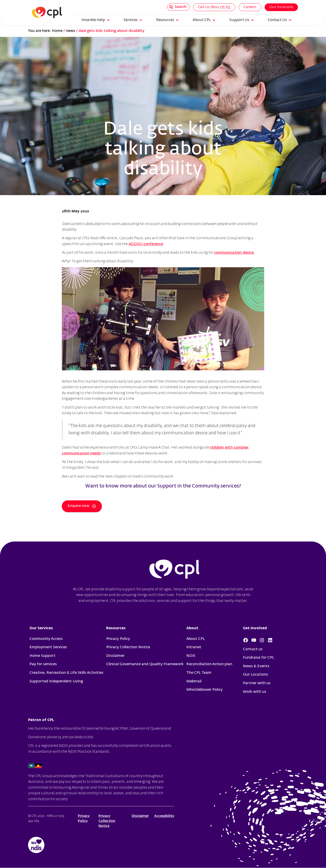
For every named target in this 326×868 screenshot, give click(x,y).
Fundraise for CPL (259, 658)
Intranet (194, 647)
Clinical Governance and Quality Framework (145, 664)
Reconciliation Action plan (209, 664)
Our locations (281, 7)
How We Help (96, 20)
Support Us (242, 20)
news (71, 31)
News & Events (256, 666)
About (192, 628)
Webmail (194, 681)
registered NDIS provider (62, 746)
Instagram (262, 640)
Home (57, 31)
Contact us (253, 649)
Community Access (46, 639)
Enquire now (82, 506)
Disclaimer (115, 656)
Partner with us (257, 683)
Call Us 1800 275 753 (214, 7)
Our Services (41, 628)
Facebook (246, 640)
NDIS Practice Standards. (89, 752)
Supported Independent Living (56, 681)
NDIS (191, 656)
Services (133, 20)
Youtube (254, 640)
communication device (234, 253)
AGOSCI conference (146, 244)
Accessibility (164, 816)
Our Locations (255, 675)
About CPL (204, 20)
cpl (174, 570)
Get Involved (255, 628)
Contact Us (280, 20)
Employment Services (48, 647)
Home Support (42, 656)
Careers (250, 7)
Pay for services (43, 664)
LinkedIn (270, 640)
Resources (167, 20)
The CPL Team (199, 673)
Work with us (255, 692)
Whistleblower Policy (204, 690)
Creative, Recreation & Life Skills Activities (66, 673)
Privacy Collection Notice (128, 647)
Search (178, 7)
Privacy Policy (118, 639)
